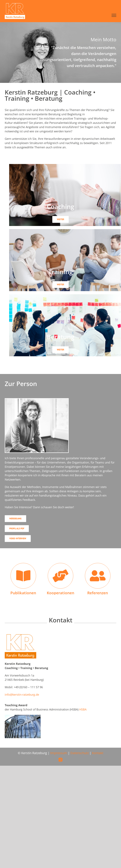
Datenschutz (80, 753)
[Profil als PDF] (17, 529)
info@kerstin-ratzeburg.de (22, 695)
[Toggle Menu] (114, 15)
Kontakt (98, 753)
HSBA (83, 709)
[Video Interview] (18, 539)
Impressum (59, 753)
